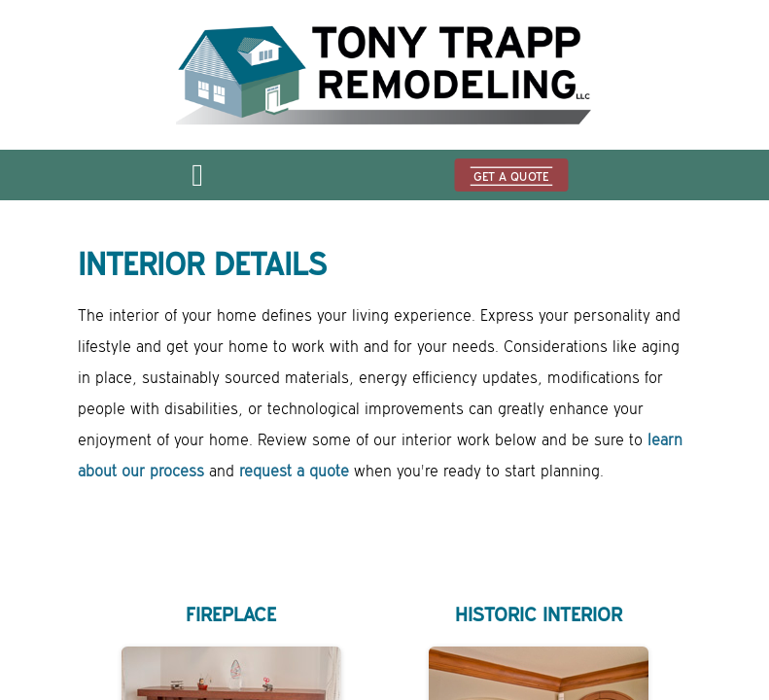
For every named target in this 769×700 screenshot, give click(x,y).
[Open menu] (197, 181)
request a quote (294, 472)
